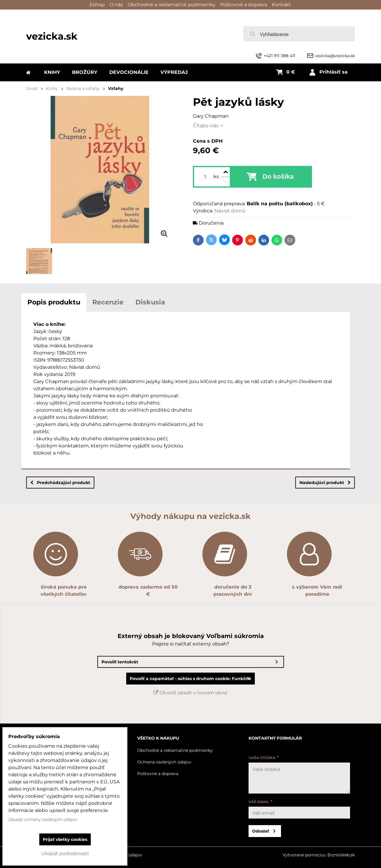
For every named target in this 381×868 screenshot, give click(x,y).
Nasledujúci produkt (325, 483)
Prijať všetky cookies (65, 839)
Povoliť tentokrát (120, 662)
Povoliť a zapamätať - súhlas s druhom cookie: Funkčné (190, 679)
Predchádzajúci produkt (60, 483)
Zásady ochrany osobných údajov (43, 819)
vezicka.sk (52, 36)
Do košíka (278, 176)
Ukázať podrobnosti (65, 854)
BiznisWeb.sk (341, 855)
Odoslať (261, 831)
